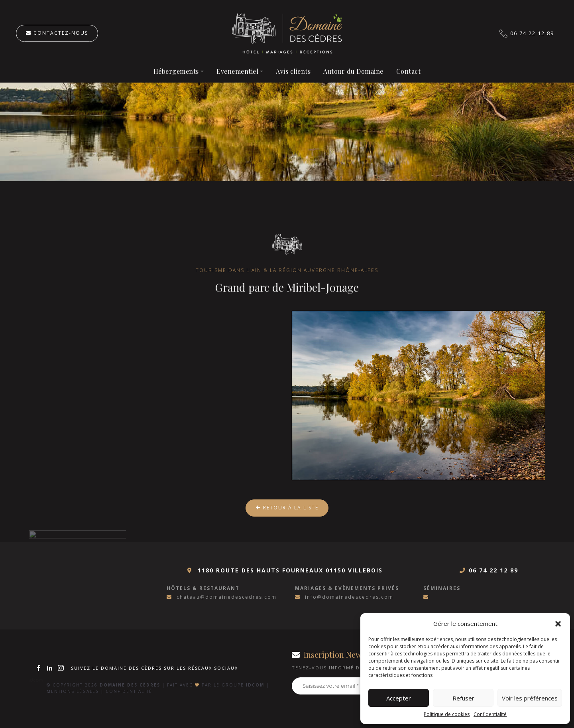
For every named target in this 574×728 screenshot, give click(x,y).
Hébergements (176, 71)
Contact (409, 71)
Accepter (399, 698)
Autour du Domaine (353, 71)
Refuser (463, 698)
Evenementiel (237, 71)
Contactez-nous (57, 33)
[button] (558, 623)
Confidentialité (490, 714)
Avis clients (293, 71)
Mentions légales (73, 691)
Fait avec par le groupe (216, 685)
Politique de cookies (447, 714)
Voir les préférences (530, 698)
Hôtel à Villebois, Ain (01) (287, 33)
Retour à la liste (287, 508)
